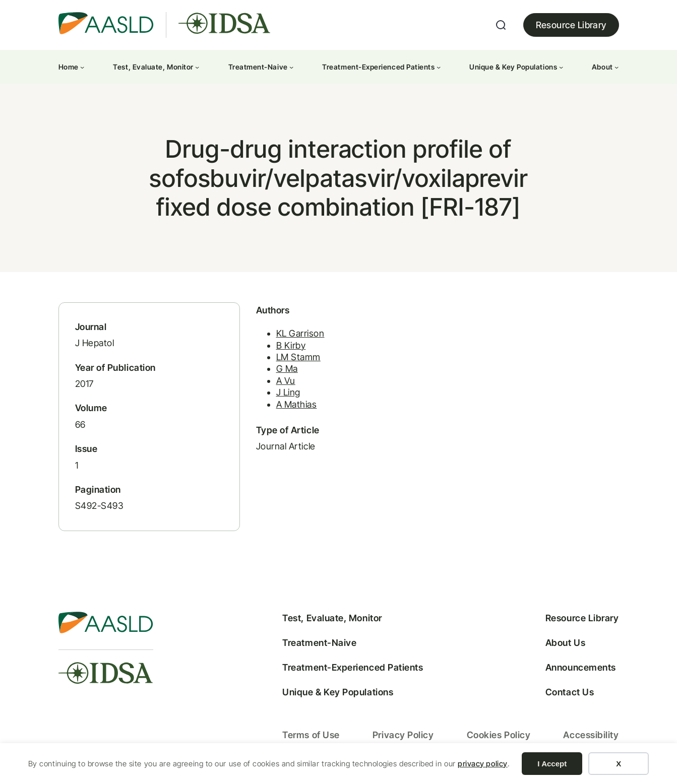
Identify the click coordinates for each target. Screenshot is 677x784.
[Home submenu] (82, 67)
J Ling (288, 392)
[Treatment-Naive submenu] (291, 67)
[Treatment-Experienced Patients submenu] (439, 67)
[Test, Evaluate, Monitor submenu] (197, 67)
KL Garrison (300, 333)
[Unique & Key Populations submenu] (561, 67)
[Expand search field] (501, 25)
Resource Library (571, 25)
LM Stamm (298, 357)
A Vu (286, 381)
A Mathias (297, 404)
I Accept (552, 764)
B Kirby (291, 345)
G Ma (287, 369)
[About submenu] (617, 67)
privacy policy (483, 764)
